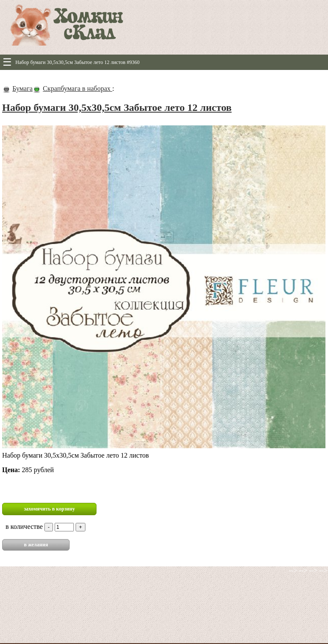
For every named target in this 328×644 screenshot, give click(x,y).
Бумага (22, 88)
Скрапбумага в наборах (77, 88)
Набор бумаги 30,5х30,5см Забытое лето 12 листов (117, 107)
